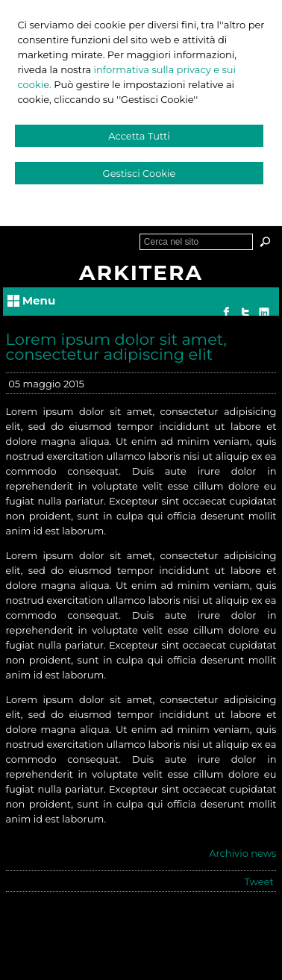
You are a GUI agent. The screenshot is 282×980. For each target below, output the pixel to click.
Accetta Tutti (139, 136)
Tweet (259, 881)
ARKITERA (141, 272)
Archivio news (242, 853)
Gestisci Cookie (140, 173)
